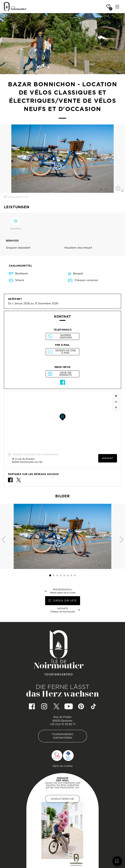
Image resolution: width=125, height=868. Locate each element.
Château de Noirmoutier (63, 612)
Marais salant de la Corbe (63, 593)
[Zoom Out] (116, 402)
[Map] (62, 420)
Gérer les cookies (63, 766)
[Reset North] (116, 408)
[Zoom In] (116, 396)
